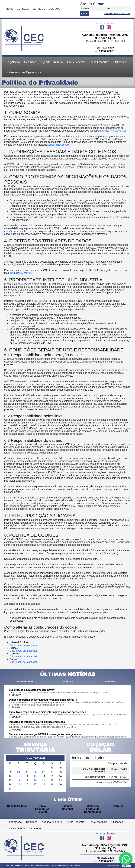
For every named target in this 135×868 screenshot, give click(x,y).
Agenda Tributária (52, 62)
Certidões (30, 62)
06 (35, 772)
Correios (118, 806)
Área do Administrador (117, 14)
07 (44, 772)
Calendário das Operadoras (24, 72)
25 (19, 784)
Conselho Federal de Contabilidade (93, 809)
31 (10, 789)
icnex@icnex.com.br (15, 231)
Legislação (13, 62)
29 (52, 784)
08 (52, 772)
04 (19, 772)
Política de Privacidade (72, 866)
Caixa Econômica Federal (42, 809)
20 (35, 780)
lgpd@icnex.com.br (115, 131)
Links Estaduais (100, 62)
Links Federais (76, 62)
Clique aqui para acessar (23, 645)
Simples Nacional (68, 807)
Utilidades (120, 62)
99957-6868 (106, 51)
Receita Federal (17, 806)
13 (35, 776)
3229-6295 (105, 48)
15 (52, 776)
